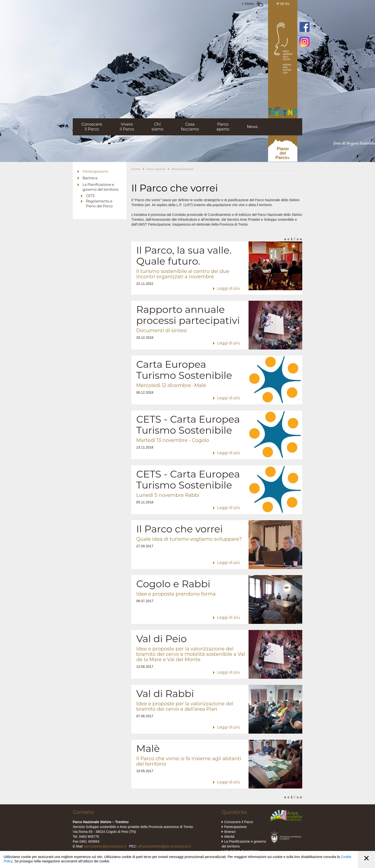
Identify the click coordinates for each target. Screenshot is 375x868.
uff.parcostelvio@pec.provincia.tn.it (164, 846)
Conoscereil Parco (92, 127)
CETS (90, 196)
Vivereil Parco (127, 127)
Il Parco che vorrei (180, 529)
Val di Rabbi (165, 693)
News (252, 127)
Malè (148, 748)
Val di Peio (161, 639)
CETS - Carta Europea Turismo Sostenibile (188, 425)
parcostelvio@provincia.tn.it (105, 846)
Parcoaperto (223, 127)
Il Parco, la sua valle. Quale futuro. (184, 256)
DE (282, 4)
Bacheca (90, 178)
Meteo (250, 4)
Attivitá (229, 837)
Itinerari (230, 832)
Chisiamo (158, 127)
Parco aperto (156, 169)
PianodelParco (282, 153)
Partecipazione (95, 171)
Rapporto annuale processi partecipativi (188, 315)
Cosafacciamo (190, 127)
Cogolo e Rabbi (173, 584)
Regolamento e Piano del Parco (99, 204)
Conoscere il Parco (239, 822)
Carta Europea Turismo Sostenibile (184, 370)
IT (278, 4)
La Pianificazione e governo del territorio (101, 187)
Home (136, 169)
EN (287, 4)
